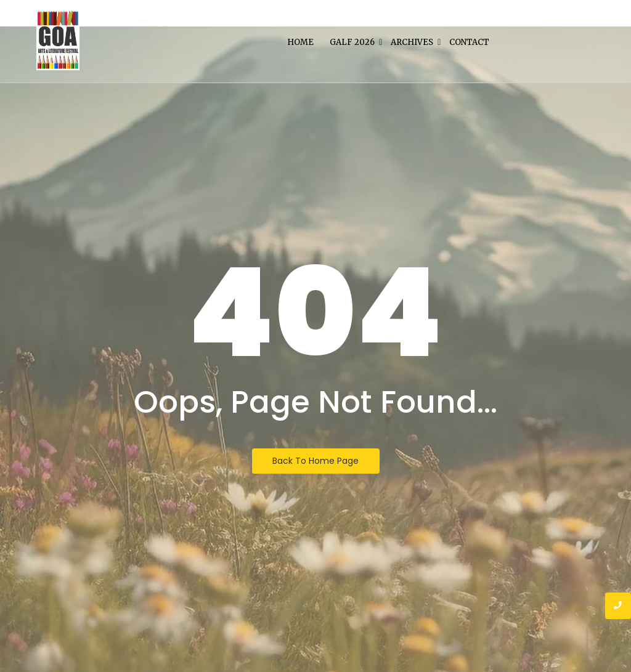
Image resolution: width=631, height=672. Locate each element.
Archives (413, 42)
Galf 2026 (353, 42)
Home (300, 42)
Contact (469, 42)
